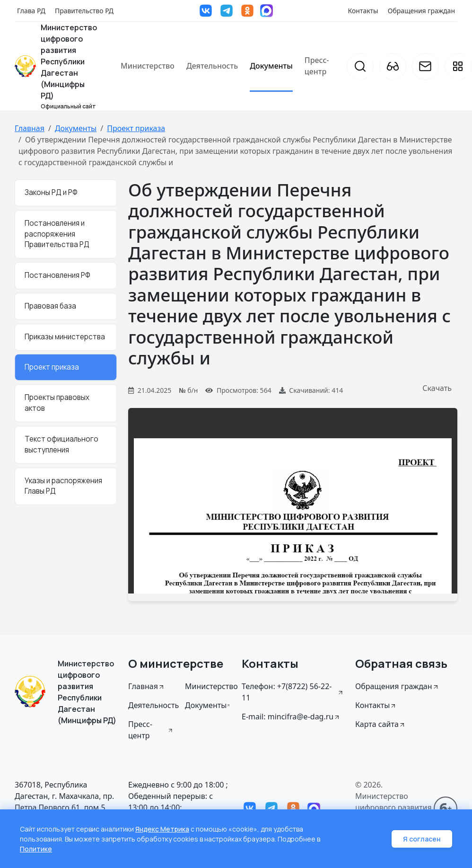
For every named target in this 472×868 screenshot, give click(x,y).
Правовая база (50, 306)
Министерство (148, 66)
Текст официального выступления (61, 444)
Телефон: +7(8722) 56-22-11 (293, 692)
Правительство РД (84, 11)
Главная (30, 128)
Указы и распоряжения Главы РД (63, 486)
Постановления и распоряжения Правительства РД (57, 234)
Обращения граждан (421, 11)
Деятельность (212, 66)
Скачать (437, 388)
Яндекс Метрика (162, 829)
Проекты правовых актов (57, 403)
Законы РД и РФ (51, 192)
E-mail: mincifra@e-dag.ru (291, 717)
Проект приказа (136, 128)
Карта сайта (380, 724)
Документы (271, 66)
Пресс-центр (317, 66)
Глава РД (31, 11)
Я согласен (422, 839)
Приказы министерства (65, 337)
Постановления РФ (57, 275)
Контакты (363, 11)
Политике (36, 849)
